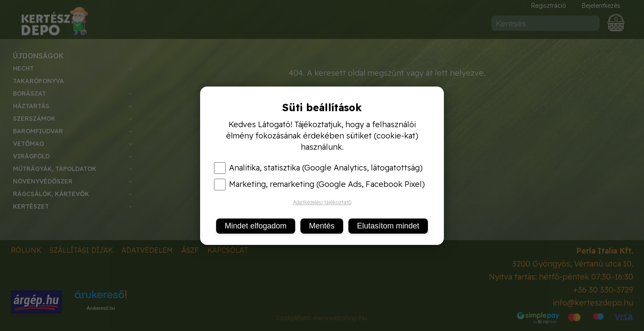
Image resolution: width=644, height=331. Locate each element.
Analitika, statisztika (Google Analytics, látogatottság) (318, 168)
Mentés (322, 226)
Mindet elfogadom (256, 226)
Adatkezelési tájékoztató (322, 202)
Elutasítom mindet (388, 226)
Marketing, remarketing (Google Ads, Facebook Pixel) (319, 184)
